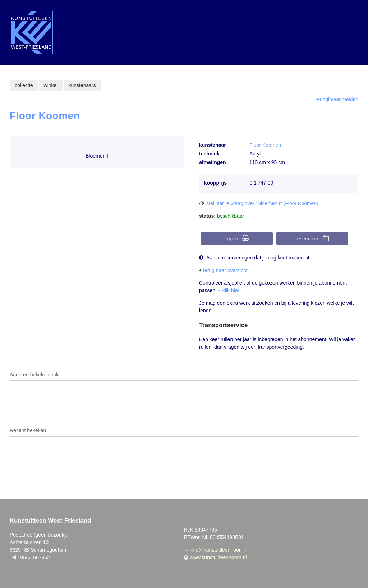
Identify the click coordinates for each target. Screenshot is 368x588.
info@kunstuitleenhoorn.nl (220, 550)
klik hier (229, 290)
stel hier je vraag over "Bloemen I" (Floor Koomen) (262, 203)
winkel (51, 85)
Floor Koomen (265, 145)
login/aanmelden (340, 99)
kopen (231, 239)
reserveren (307, 239)
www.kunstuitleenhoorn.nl (218, 557)
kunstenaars (82, 85)
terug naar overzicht (225, 270)
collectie (24, 85)
